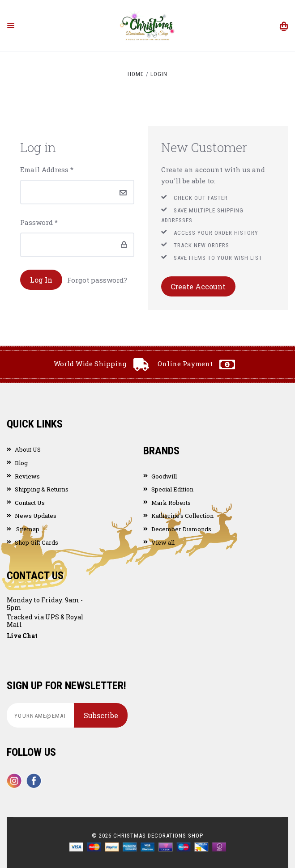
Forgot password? (97, 280)
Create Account (198, 286)
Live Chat (22, 636)
